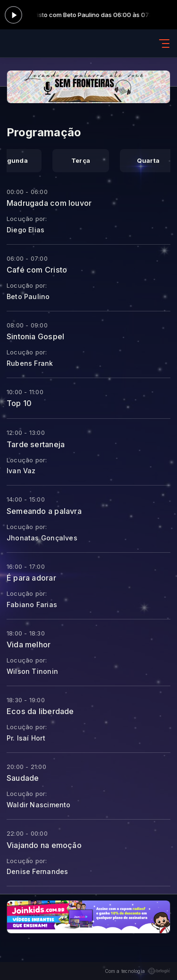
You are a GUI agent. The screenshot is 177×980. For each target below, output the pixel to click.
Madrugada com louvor (49, 203)
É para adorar (31, 578)
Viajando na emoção (44, 845)
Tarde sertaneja (36, 444)
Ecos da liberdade (40, 711)
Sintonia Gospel (35, 336)
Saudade (23, 778)
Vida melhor (29, 645)
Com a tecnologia (138, 971)
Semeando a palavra (44, 511)
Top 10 (19, 403)
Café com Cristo (37, 270)
